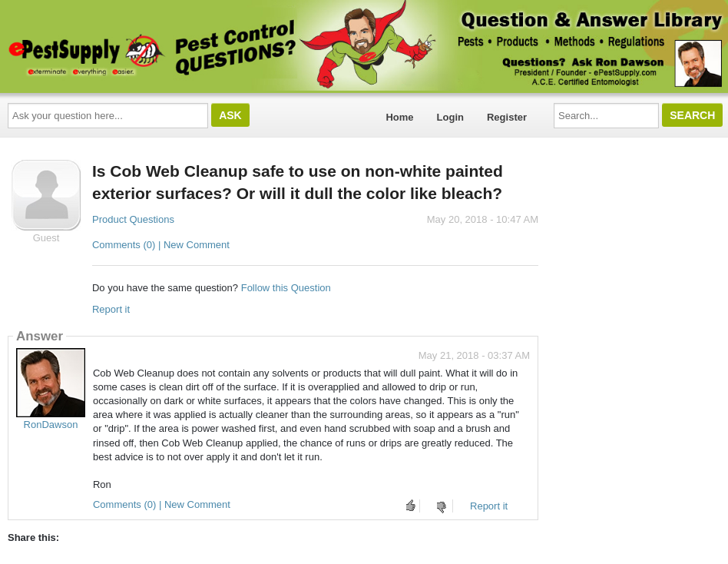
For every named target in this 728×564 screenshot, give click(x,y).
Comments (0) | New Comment (161, 245)
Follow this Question (286, 288)
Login (450, 117)
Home (399, 117)
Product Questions (133, 219)
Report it (111, 309)
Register (507, 117)
